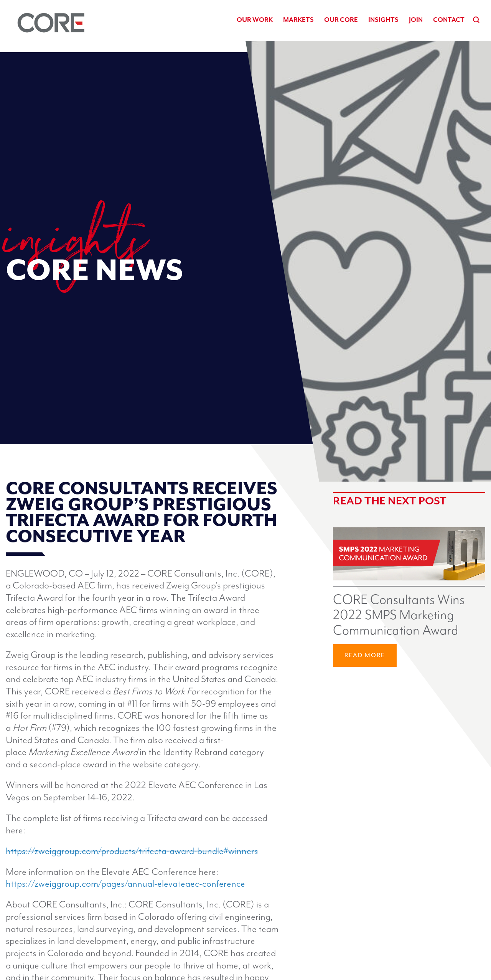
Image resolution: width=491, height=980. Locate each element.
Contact (449, 20)
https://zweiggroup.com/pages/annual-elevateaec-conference (125, 884)
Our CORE (341, 20)
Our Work (255, 20)
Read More (365, 655)
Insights (383, 20)
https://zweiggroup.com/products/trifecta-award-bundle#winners (132, 851)
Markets (298, 20)
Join (416, 20)
